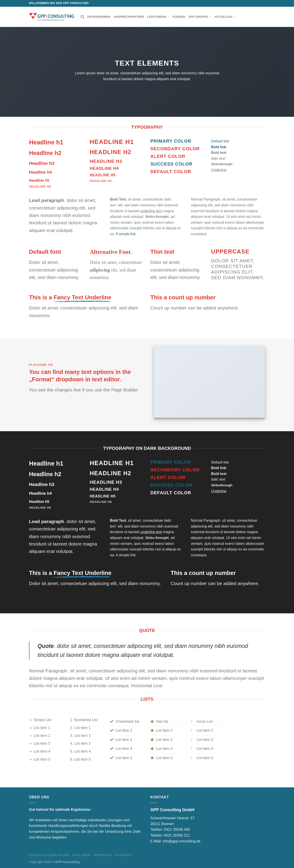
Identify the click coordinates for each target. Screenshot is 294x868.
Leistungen (158, 17)
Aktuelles (225, 17)
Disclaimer (81, 855)
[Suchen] (82, 17)
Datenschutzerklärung (49, 855)
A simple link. (126, 234)
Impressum (102, 855)
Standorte (123, 855)
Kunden (179, 17)
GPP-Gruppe (200, 17)
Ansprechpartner (129, 17)
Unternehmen (99, 17)
